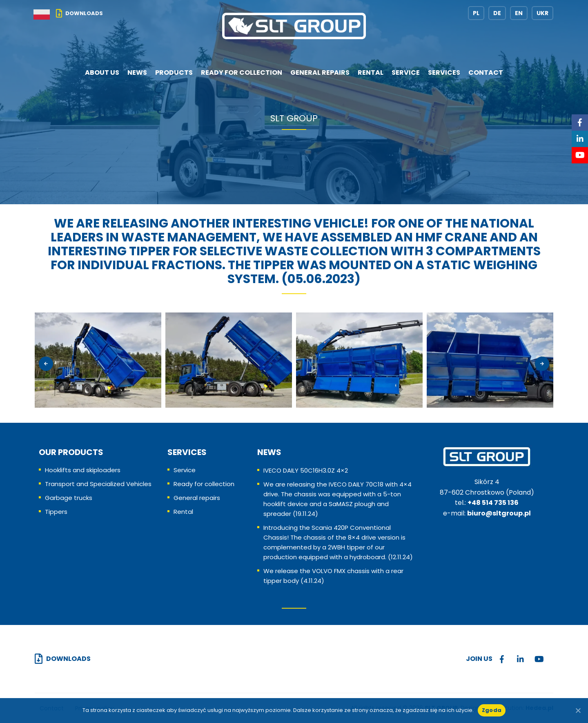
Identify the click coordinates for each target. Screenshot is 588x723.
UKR (542, 13)
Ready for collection (242, 73)
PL (476, 13)
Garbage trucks (69, 498)
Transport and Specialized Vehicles (98, 484)
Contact (486, 73)
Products (174, 73)
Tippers (56, 512)
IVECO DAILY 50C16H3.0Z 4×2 (306, 470)
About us (102, 73)
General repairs (320, 73)
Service (406, 73)
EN (519, 13)
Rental (371, 73)
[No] (578, 710)
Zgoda (492, 710)
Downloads (84, 13)
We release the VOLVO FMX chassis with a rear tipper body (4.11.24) (333, 576)
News (137, 73)
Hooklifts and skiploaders (83, 470)
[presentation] (46, 364)
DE (497, 13)
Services (444, 73)
